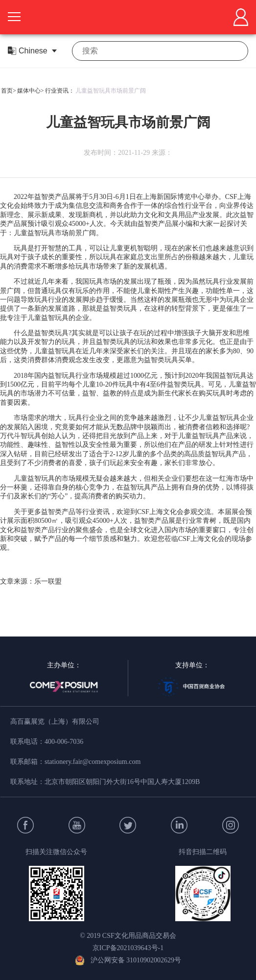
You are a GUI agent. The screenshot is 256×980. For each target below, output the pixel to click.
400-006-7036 (64, 742)
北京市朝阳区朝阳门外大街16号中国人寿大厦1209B (122, 782)
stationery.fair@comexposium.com (93, 762)
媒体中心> (31, 91)
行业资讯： (60, 91)
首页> (9, 91)
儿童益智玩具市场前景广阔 (111, 91)
